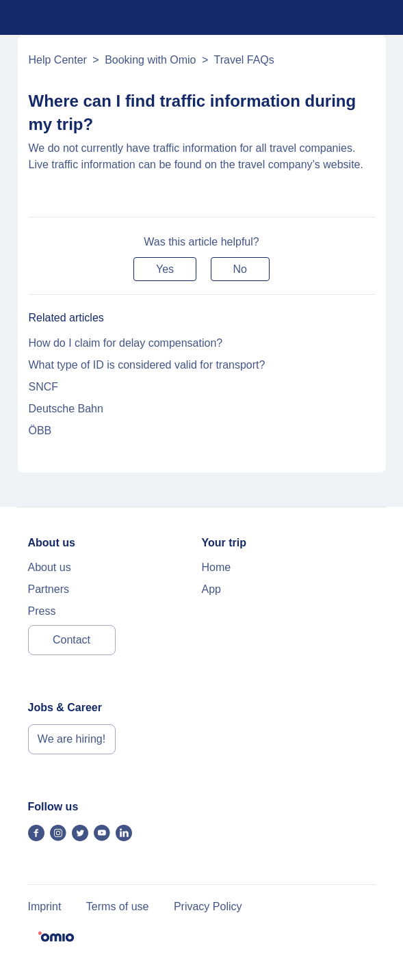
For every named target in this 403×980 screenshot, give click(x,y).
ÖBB (40, 431)
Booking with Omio (150, 60)
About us (50, 567)
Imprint (45, 906)
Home (217, 567)
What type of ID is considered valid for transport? (147, 365)
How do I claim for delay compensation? (126, 343)
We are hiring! (71, 739)
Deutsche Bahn (66, 409)
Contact (71, 640)
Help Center (58, 60)
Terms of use (118, 906)
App (211, 589)
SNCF (44, 387)
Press (42, 611)
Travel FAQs (244, 60)
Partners (49, 589)
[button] (165, 269)
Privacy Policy (208, 906)
